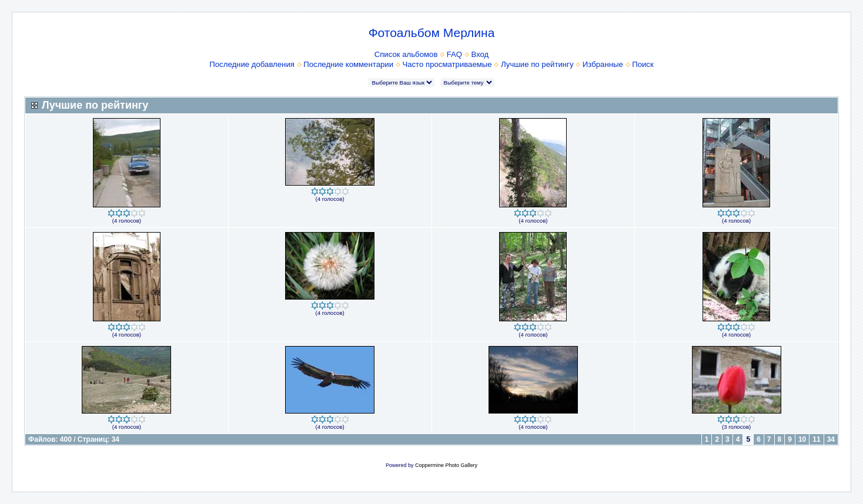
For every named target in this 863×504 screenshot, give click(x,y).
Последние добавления (252, 64)
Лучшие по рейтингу (537, 64)
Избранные (603, 64)
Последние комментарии (348, 64)
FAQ (454, 54)
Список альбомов (406, 54)
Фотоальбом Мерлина (432, 33)
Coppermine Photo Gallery (446, 465)
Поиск (643, 64)
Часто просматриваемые (447, 64)
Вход (480, 54)
